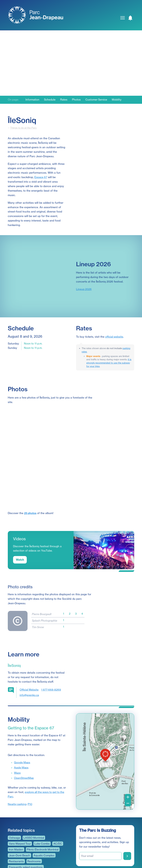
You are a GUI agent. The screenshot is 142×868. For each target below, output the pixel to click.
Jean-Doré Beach (20, 821)
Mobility (118, 100)
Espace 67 (41, 177)
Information (33, 100)
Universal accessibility (23, 844)
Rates (65, 100)
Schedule (50, 100)
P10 (30, 769)
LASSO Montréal (34, 803)
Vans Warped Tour (20, 809)
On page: (13, 100)
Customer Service (97, 100)
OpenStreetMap (24, 743)
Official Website (29, 655)
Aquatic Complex (45, 821)
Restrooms (35, 826)
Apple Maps (21, 733)
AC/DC (58, 809)
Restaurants (16, 826)
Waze (17, 738)
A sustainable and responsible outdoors (34, 838)
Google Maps (22, 728)
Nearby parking (17, 769)
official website (114, 336)
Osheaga (15, 803)
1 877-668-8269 (52, 655)
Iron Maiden (16, 815)
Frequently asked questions (26, 832)
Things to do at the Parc (23, 128)
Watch (20, 525)
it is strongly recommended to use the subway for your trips (109, 363)
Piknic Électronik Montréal (43, 815)
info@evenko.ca (29, 660)
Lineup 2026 (84, 289)
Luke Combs (43, 809)
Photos (77, 100)
